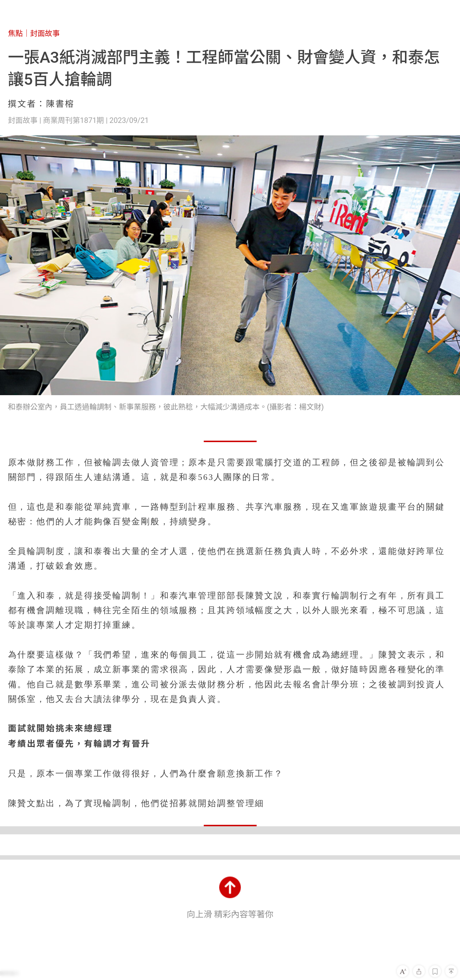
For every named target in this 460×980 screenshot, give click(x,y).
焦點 (15, 33)
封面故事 (45, 33)
